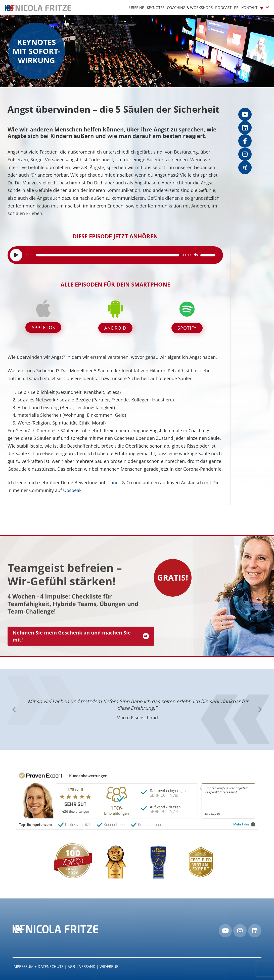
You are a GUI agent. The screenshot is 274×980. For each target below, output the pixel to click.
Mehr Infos (244, 824)
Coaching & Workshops (190, 8)
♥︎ (265, 7)
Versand (87, 966)
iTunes (114, 482)
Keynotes (156, 8)
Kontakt (249, 8)
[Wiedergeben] (16, 255)
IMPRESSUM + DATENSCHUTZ (38, 966)
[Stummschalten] (196, 255)
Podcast (223, 8)
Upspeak (72, 490)
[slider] (108, 255)
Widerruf (109, 966)
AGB (71, 966)
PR (236, 8)
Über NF (137, 8)
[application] (113, 255)
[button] (8, 51)
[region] (137, 51)
